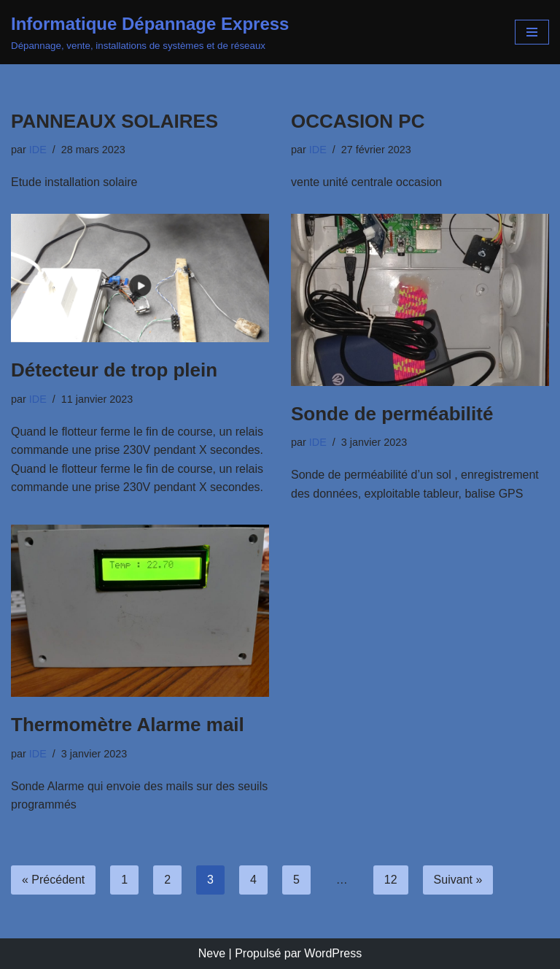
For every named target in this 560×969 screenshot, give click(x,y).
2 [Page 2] (167, 880)
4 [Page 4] (253, 880)
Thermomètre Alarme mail (128, 725)
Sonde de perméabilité (392, 414)
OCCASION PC (358, 121)
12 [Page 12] (391, 880)
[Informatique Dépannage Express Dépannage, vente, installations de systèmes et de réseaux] (150, 32)
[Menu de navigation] (532, 32)
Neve (212, 953)
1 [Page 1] (124, 880)
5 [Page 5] (296, 880)
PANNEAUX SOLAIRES (114, 121)
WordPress (333, 953)
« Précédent (53, 880)
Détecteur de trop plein (114, 370)
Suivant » (458, 880)
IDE (38, 150)
